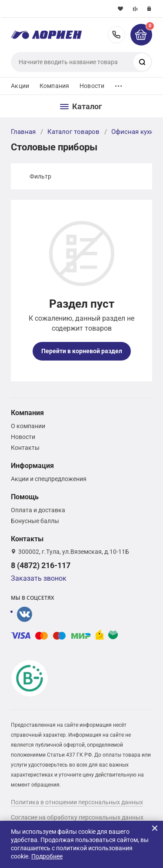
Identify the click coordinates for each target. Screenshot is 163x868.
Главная (23, 132)
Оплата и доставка (38, 510)
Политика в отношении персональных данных (77, 802)
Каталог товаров (73, 132)
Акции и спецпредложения (49, 479)
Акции (20, 86)
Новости (92, 86)
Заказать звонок (39, 578)
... (119, 84)
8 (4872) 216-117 (116, 35)
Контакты (25, 448)
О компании (28, 426)
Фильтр (40, 176)
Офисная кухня (134, 132)
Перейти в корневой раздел (82, 351)
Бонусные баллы (35, 521)
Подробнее (47, 856)
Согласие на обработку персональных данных (77, 817)
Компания (54, 86)
